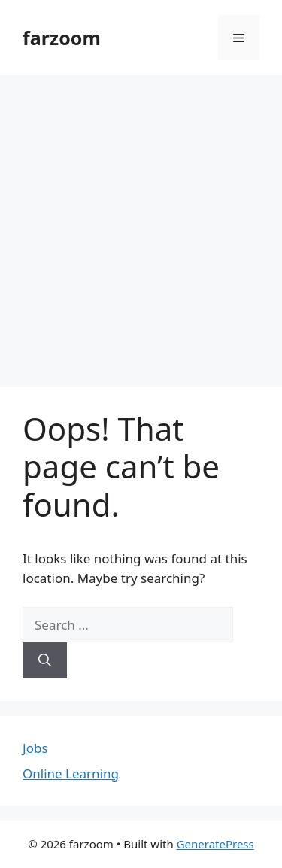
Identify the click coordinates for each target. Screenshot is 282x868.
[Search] (45, 660)
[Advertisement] (141, 224)
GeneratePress (215, 844)
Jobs (35, 748)
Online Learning (71, 774)
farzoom (62, 38)
